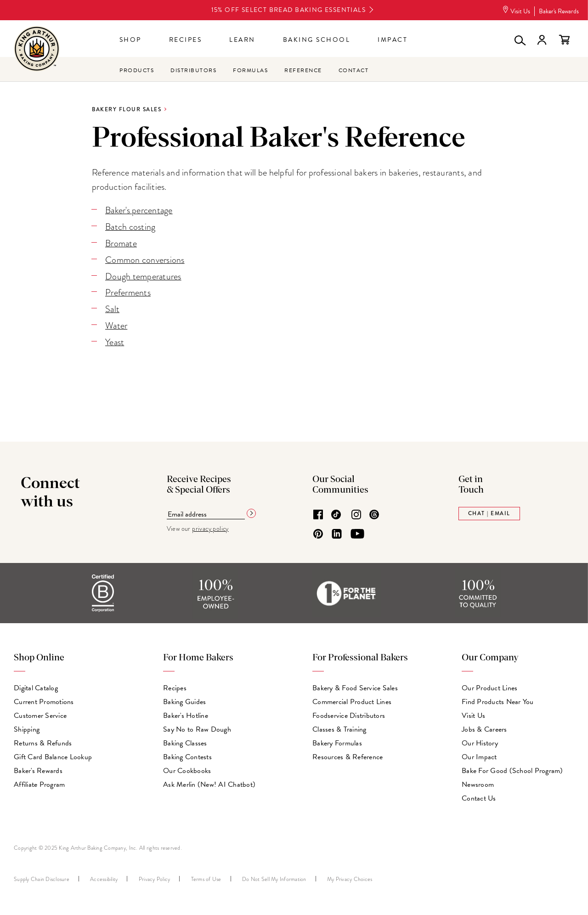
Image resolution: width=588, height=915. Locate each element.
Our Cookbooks (187, 768)
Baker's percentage (140, 210)
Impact (393, 40)
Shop (130, 40)
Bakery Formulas (337, 741)
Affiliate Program (39, 782)
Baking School (317, 40)
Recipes (186, 40)
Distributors (193, 70)
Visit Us (516, 11)
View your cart (564, 40)
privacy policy (210, 526)
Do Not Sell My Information (274, 877)
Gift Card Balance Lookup (53, 755)
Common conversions (145, 259)
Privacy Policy (155, 877)
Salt (113, 307)
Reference (303, 70)
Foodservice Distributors (349, 713)
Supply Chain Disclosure (42, 877)
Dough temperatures (144, 275)
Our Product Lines (489, 686)
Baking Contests (187, 755)
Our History (480, 741)
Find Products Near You (498, 699)
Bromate (121, 243)
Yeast (115, 340)
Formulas (250, 70)
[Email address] (206, 512)
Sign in (542, 40)
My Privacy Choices (350, 877)
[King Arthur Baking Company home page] (37, 50)
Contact (354, 70)
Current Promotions (44, 699)
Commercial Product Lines (352, 699)
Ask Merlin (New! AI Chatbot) (209, 782)
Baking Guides (184, 699)
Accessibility (104, 877)
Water (116, 323)
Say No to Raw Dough (197, 727)
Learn (243, 40)
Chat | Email (489, 511)
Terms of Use (206, 877)
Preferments (128, 291)
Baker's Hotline (186, 713)
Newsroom (478, 782)
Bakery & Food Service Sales (355, 686)
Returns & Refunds (43, 741)
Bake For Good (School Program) (512, 768)
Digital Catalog (36, 686)
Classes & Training (339, 727)
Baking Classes (185, 741)
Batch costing (130, 226)
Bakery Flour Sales (127, 109)
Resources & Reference (348, 755)
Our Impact (479, 755)
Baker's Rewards (559, 11)
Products (137, 70)
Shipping (27, 727)
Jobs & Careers (484, 727)
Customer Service (40, 713)
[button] (519, 40)
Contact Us (479, 796)
